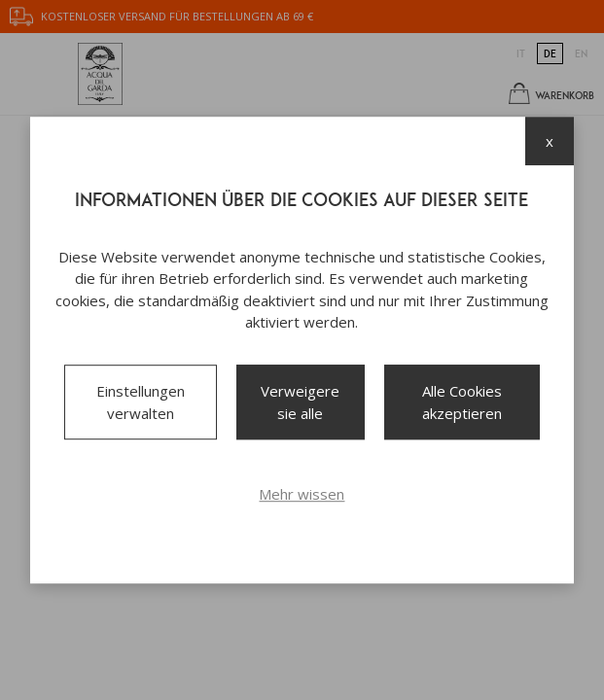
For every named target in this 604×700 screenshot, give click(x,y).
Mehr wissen (302, 494)
